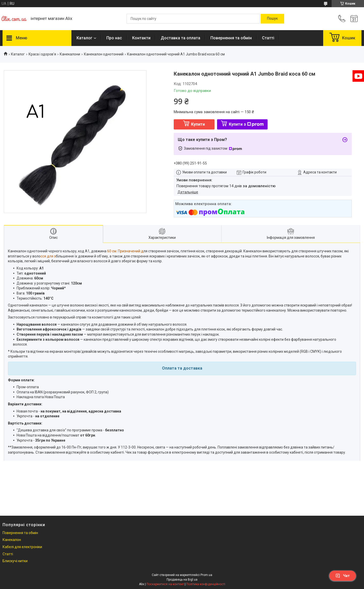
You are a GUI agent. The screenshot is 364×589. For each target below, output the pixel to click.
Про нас (114, 38)
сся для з (48, 256)
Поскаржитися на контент (165, 584)
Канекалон (12, 540)
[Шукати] (272, 19)
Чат (343, 576)
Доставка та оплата (180, 38)
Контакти (141, 38)
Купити (198, 124)
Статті (268, 38)
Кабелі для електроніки (22, 547)
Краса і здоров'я (42, 54)
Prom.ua (206, 575)
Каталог (84, 38)
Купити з (246, 124)
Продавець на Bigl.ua (182, 580)
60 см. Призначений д (125, 251)
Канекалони (70, 54)
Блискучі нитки (15, 561)
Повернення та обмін (231, 38)
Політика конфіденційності (206, 584)
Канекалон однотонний (104, 54)
